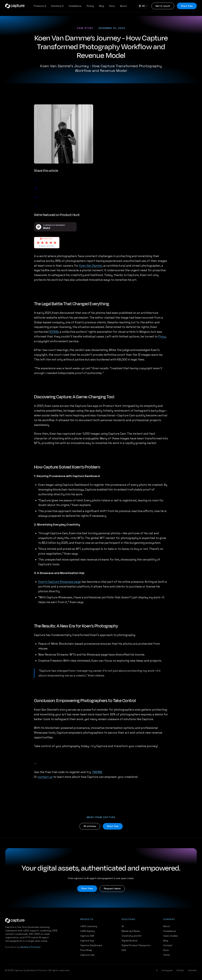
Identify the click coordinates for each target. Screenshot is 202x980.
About (123, 6)
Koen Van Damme (91, 266)
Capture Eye (87, 941)
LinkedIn (192, 970)
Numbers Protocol (30, 947)
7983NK (97, 772)
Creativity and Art (132, 936)
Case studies (171, 936)
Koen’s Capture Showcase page (60, 582)
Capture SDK (87, 936)
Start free (187, 6)
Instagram (167, 970)
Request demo (112, 888)
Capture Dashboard (91, 945)
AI (123, 926)
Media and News (131, 931)
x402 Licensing (89, 926)
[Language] (143, 6)
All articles (90, 826)
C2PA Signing (87, 931)
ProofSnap (86, 950)
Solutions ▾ (57, 6)
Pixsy (162, 336)
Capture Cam (87, 955)
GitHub (180, 970)
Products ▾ (40, 6)
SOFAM (54, 332)
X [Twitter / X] (157, 970)
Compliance (75, 6)
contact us (45, 777)
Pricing (90, 6)
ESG (124, 950)
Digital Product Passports (136, 945)
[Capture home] (15, 6)
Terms (167, 955)
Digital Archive (130, 941)
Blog (101, 6)
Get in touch (163, 6)
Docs (112, 6)
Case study (85, 28)
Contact (168, 945)
